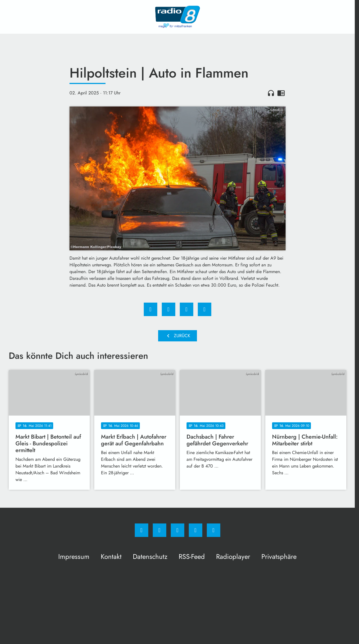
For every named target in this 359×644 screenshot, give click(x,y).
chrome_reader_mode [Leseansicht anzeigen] (281, 93)
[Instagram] (160, 530)
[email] (214, 530)
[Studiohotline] (196, 530)
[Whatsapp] (178, 530)
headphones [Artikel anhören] (271, 93)
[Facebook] (142, 530)
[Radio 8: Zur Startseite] (178, 17)
